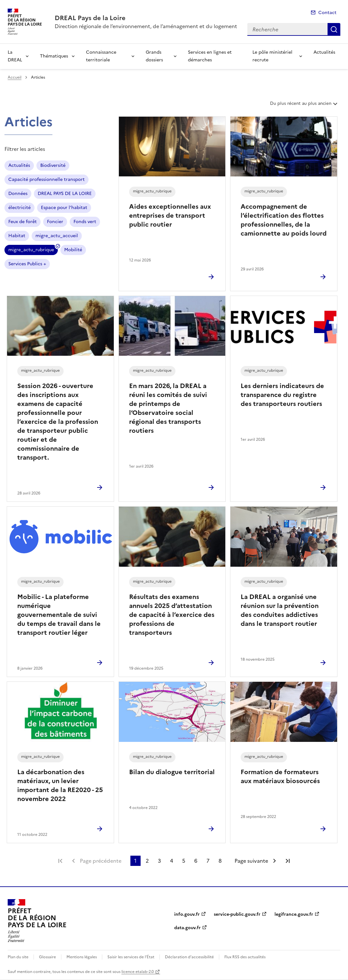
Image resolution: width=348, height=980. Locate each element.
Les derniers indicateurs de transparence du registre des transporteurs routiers (282, 395)
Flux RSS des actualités (245, 957)
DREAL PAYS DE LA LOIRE (65, 194)
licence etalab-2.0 (138, 972)
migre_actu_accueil (57, 236)
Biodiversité (53, 165)
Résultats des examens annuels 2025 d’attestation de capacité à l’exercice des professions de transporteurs (172, 615)
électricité (19, 208)
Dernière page (288, 861)
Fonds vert (85, 222)
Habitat (17, 236)
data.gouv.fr (187, 928)
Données (18, 194)
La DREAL (15, 56)
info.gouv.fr (187, 914)
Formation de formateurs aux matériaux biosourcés (280, 776)
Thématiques (54, 56)
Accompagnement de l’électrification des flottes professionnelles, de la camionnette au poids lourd (284, 220)
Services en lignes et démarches (210, 56)
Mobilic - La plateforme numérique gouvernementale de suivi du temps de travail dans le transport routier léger (59, 615)
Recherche (334, 29)
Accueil (15, 77)
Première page (60, 861)
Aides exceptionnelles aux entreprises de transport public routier (170, 215)
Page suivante (251, 861)
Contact (327, 13)
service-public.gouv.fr (237, 914)
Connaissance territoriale (101, 56)
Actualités (324, 52)
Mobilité (73, 250)
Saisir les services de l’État (131, 957)
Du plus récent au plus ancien (304, 106)
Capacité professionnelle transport (46, 179)
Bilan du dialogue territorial (172, 772)
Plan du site (18, 957)
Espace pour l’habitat (64, 208)
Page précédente (101, 861)
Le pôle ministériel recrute (272, 56)
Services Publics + (27, 264)
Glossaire (47, 957)
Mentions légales (82, 957)
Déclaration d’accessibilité (189, 957)
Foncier (55, 222)
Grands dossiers (154, 56)
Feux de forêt (23, 222)
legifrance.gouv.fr (294, 914)
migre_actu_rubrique (31, 251)
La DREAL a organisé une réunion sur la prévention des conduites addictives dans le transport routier (280, 610)
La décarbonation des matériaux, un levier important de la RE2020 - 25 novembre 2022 (60, 785)
